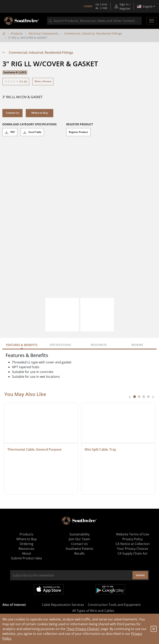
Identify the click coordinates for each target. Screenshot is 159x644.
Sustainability (79, 534)
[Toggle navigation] (152, 21)
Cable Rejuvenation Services (63, 605)
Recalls (79, 553)
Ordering (27, 544)
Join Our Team (79, 539)
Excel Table (32, 132)
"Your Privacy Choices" (83, 629)
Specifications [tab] (60, 345)
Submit (140, 575)
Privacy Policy (132, 539)
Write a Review (43, 81)
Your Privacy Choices (133, 549)
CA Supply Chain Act (132, 553)
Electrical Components (43, 33)
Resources (26, 549)
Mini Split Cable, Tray (100, 449)
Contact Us (12, 113)
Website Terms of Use (133, 534)
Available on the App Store (49, 589)
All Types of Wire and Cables (93, 611)
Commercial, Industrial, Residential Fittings (93, 33)
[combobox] (94, 21)
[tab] (135, 397)
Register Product (78, 132)
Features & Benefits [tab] (22, 345)
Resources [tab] (99, 345)
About (27, 553)
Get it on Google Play (110, 589)
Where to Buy (40, 113)
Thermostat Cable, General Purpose (34, 449)
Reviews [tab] (137, 345)
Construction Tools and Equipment (114, 605)
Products (17, 33)
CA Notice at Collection (133, 544)
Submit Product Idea (26, 558)
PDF (10, 132)
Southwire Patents (79, 549)
